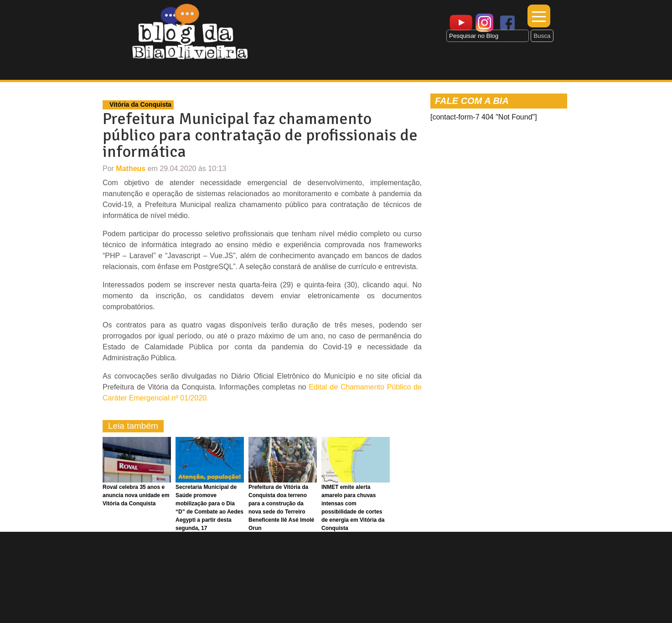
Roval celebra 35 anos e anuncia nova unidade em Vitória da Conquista (136, 495)
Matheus (131, 169)
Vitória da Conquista (140, 104)
